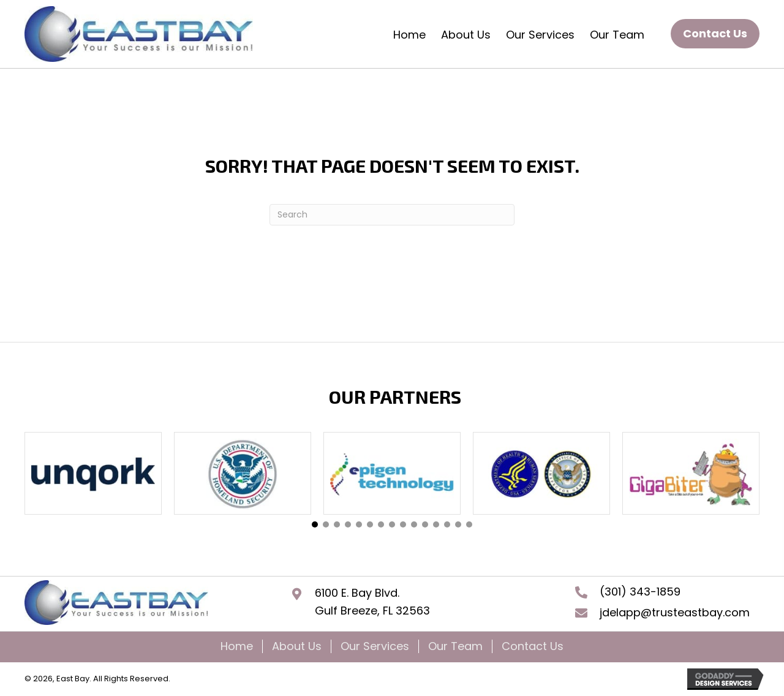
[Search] (392, 215)
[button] (715, 34)
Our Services (375, 646)
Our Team (455, 646)
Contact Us (533, 646)
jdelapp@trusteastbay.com (675, 612)
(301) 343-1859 (640, 592)
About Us (297, 646)
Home (237, 646)
